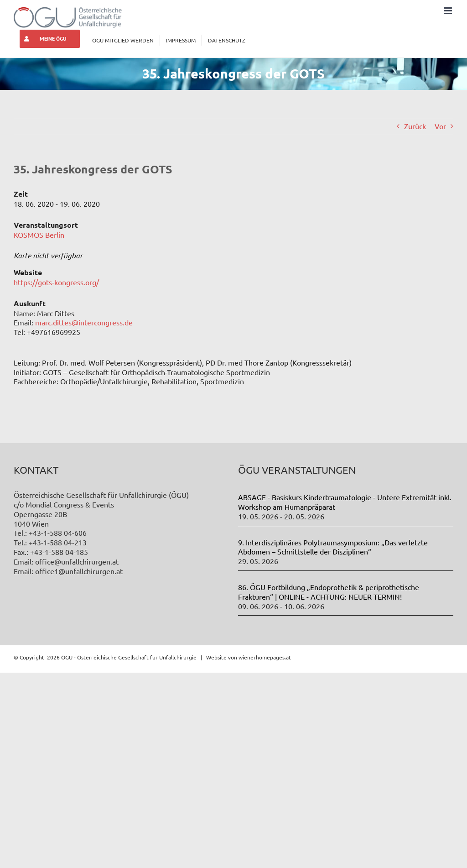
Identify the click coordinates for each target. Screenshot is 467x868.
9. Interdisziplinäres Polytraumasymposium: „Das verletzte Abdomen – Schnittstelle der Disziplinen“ (333, 547)
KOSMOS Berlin (39, 235)
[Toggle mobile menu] (449, 11)
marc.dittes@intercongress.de (84, 322)
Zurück (415, 126)
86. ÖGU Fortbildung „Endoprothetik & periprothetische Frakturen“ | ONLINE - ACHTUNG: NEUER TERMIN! (329, 592)
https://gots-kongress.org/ (56, 282)
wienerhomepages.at (265, 657)
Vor (440, 126)
